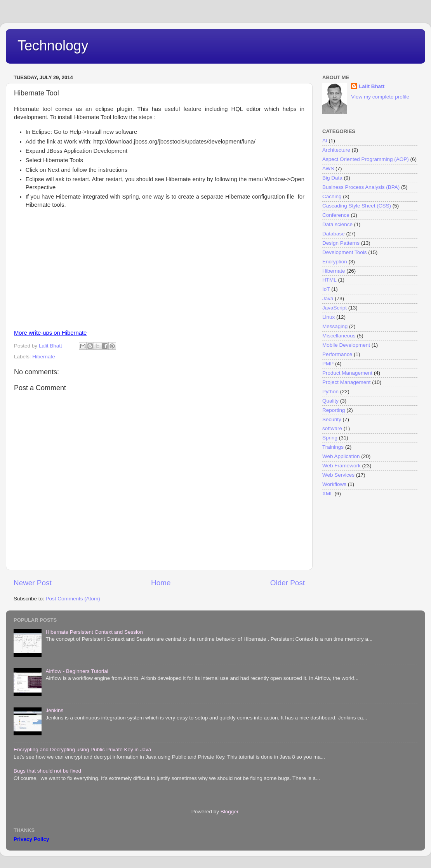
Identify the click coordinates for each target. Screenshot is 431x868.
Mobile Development (346, 345)
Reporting (334, 410)
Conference (336, 215)
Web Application (341, 456)
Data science (337, 224)
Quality (330, 401)
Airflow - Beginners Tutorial (77, 671)
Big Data (332, 178)
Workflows (334, 484)
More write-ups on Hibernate (50, 333)
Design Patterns (341, 243)
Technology (53, 46)
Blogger (229, 812)
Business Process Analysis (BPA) (361, 187)
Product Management (347, 373)
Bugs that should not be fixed (47, 771)
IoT (326, 289)
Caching (332, 196)
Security (332, 419)
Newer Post (33, 583)
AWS (328, 169)
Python (330, 392)
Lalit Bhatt (372, 86)
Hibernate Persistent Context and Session (94, 632)
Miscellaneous (339, 336)
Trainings (333, 447)
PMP (328, 364)
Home (161, 583)
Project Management (347, 382)
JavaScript (335, 308)
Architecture (336, 150)
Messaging (335, 326)
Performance (337, 354)
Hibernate (44, 357)
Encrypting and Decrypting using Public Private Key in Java (82, 750)
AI (325, 141)
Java (328, 298)
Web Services (338, 475)
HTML (329, 280)
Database (334, 234)
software (332, 428)
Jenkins (54, 710)
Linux (328, 317)
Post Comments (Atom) (73, 599)
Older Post (288, 583)
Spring (330, 438)
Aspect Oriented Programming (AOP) (366, 159)
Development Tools (345, 252)
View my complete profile (380, 97)
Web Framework (341, 466)
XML (328, 494)
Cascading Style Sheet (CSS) (357, 206)
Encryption (335, 262)
